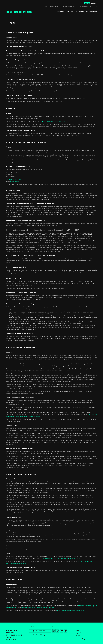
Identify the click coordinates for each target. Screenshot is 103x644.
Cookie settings (81, 639)
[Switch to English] (87, 3)
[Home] (19, 12)
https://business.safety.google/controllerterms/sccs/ (38, 608)
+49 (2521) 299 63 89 (15, 179)
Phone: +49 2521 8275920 (52, 7)
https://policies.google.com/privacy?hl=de (71, 611)
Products (61, 12)
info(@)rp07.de (15, 181)
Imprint (78, 633)
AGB (77, 630)
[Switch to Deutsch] (94, 3)
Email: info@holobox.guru (70, 7)
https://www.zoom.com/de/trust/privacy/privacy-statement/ (61, 558)
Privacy (78, 635)
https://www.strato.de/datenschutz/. (54, 121)
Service (70, 12)
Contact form (92, 12)
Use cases (80, 12)
